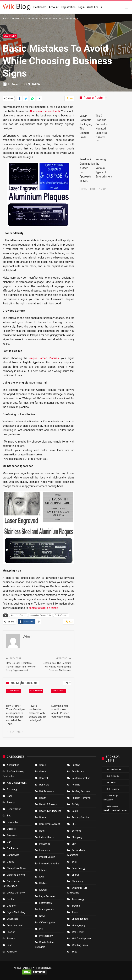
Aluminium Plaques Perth (45, 111)
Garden (43, 772)
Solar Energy (79, 868)
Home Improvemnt (50, 824)
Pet (41, 929)
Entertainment (15, 925)
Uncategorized (80, 919)
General (44, 778)
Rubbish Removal (81, 798)
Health (43, 798)
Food (10, 945)
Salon (75, 811)
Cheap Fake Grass (17, 868)
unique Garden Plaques (44, 358)
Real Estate (78, 772)
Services (76, 831)
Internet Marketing (49, 864)
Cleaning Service (16, 875)
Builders (11, 829)
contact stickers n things (43, 608)
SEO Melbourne (114, 769)
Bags (10, 796)
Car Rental (13, 848)
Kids (42, 877)
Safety (75, 804)
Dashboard (40, 7)
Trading (76, 906)
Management (47, 909)
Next (20, 732)
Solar (75, 862)
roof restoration (81, 778)
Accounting (13, 765)
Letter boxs (46, 903)
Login (81, 7)
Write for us (94, 7)
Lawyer (43, 890)
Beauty (11, 803)
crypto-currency (16, 893)
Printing (76, 765)
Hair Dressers (47, 791)
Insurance (45, 850)
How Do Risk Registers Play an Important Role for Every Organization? (21, 667)
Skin (74, 844)
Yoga (75, 952)
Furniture (12, 952)
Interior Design (47, 857)
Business (12, 835)
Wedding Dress (80, 945)
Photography (46, 936)
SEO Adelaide (113, 776)
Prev (11, 732)
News (42, 916)
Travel (75, 912)
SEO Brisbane (113, 789)
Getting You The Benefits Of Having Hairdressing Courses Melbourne (57, 667)
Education (12, 919)
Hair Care (44, 785)
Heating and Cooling (50, 811)
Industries (45, 844)
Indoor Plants (46, 837)
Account (54, 7)
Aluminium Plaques (19, 615)
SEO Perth (111, 783)
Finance (11, 939)
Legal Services (47, 896)
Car (9, 842)
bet (9, 816)
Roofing (76, 785)
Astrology (12, 789)
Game (43, 765)
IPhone (43, 870)
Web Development (82, 939)
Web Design (78, 932)
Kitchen (43, 883)
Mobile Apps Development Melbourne (115, 808)
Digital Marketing (16, 912)
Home (43, 817)
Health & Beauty (48, 804)
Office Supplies (47, 923)
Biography (12, 822)
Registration (68, 7)
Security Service (80, 817)
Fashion (11, 932)
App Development (17, 783)
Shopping (77, 837)
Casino (11, 862)
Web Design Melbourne (111, 798)
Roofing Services (81, 791)
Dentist (11, 899)
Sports (75, 875)
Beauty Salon (14, 809)
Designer (12, 906)
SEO (74, 824)
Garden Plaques (61, 615)
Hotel (42, 831)
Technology (78, 899)
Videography (79, 925)
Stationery (10, 36)
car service (13, 855)
